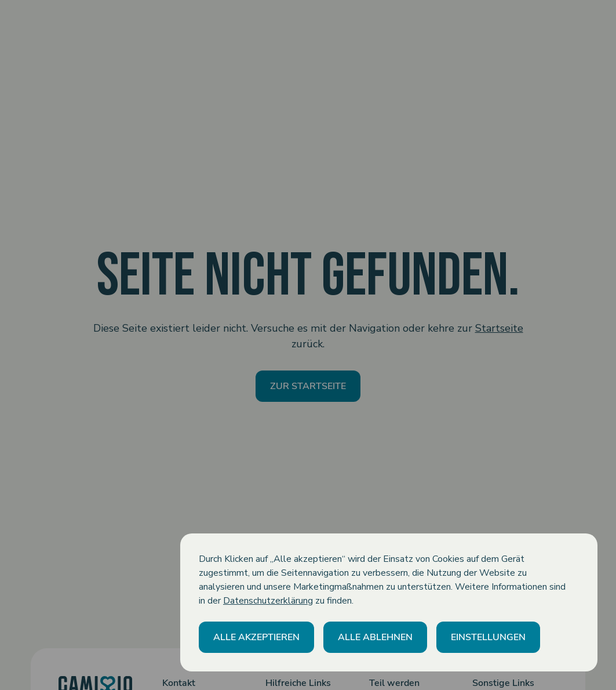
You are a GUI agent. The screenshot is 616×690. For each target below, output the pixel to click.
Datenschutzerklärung (268, 601)
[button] (256, 637)
